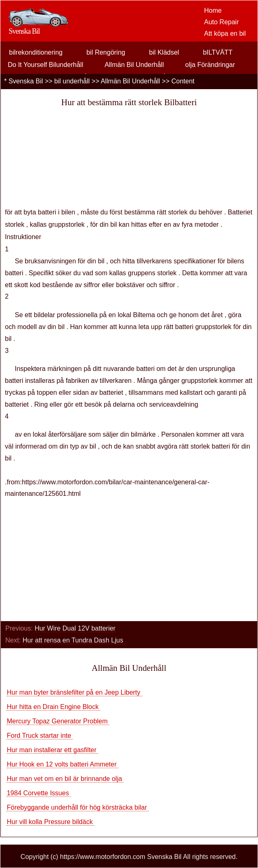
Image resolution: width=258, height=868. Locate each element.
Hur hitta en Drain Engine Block (53, 707)
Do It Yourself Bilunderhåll (45, 65)
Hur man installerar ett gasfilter (52, 750)
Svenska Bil (26, 81)
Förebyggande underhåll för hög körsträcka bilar (78, 807)
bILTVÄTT (218, 52)
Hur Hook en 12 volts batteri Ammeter (62, 764)
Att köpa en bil (225, 33)
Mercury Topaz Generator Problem (58, 721)
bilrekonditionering (36, 52)
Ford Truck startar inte (40, 736)
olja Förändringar (210, 65)
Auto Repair (222, 22)
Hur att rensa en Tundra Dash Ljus (74, 640)
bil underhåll (72, 81)
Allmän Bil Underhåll (134, 65)
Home (213, 10)
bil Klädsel (164, 52)
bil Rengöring (106, 52)
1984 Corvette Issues (39, 793)
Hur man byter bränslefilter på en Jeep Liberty (74, 692)
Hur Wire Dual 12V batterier (76, 628)
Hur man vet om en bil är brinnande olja (65, 779)
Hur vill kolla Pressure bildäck (50, 822)
